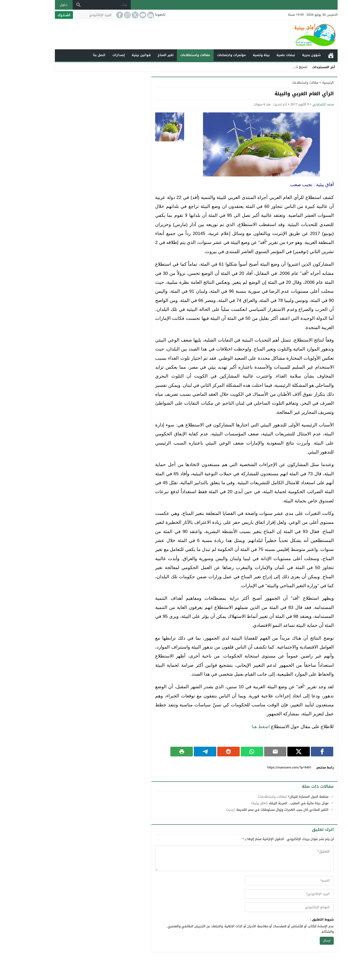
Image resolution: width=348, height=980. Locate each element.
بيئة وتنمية (239, 55)
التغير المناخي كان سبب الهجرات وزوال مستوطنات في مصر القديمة (260, 810)
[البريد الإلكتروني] (71, 15)
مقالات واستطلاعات (173, 55)
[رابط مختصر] (267, 768)
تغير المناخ (143, 55)
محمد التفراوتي (301, 104)
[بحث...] (85, 5)
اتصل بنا (77, 55)
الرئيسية (309, 55)
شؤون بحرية (289, 55)
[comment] (222, 858)
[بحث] (56, 5)
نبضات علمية (264, 55)
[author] (267, 881)
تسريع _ (280, 67)
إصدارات (96, 55)
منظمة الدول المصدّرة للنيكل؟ (286, 797)
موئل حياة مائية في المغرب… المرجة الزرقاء (276, 803)
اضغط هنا (238, 727)
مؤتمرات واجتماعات (209, 55)
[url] (267, 907)
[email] (267, 894)
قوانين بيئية (119, 55)
